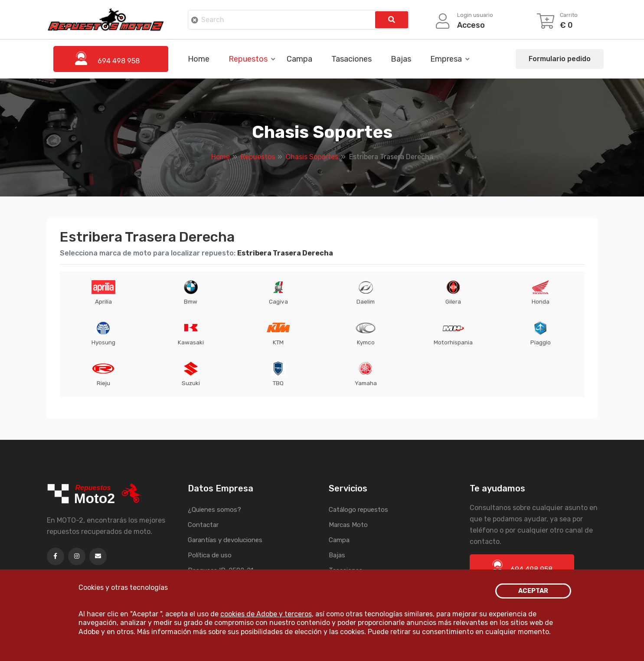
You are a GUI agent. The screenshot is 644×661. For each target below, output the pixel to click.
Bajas (401, 59)
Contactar (203, 525)
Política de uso (210, 555)
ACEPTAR (533, 591)
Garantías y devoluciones (225, 540)
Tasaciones (351, 59)
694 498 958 (522, 566)
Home (199, 59)
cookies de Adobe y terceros (266, 614)
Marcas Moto (348, 525)
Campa (299, 59)
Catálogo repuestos (358, 510)
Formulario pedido (560, 59)
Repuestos (248, 59)
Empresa (446, 59)
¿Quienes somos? (214, 510)
